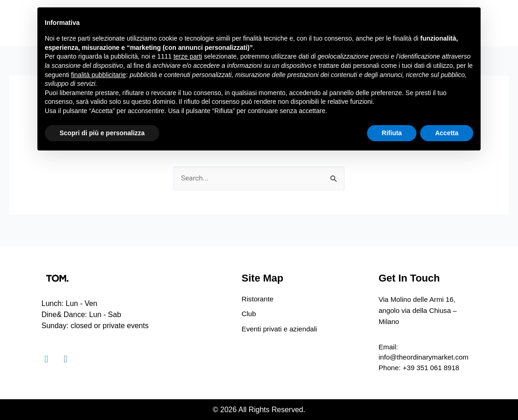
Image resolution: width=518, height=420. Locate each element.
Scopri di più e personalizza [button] (102, 133)
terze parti (188, 56)
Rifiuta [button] (392, 133)
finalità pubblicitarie (99, 75)
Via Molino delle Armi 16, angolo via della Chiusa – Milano (420, 309)
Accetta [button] (447, 133)
